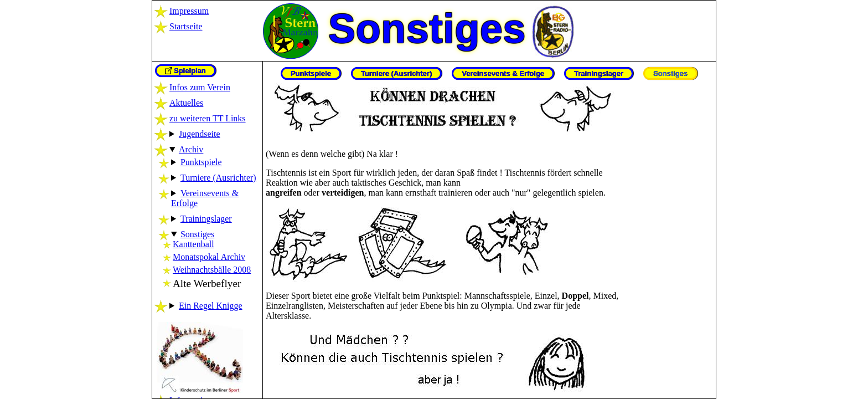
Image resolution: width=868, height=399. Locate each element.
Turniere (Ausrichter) (218, 178)
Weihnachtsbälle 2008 (212, 270)
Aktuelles (186, 103)
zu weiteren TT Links (208, 118)
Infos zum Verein (200, 87)
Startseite (186, 26)
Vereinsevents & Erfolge (503, 73)
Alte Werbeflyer (207, 283)
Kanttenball (193, 244)
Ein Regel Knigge (211, 306)
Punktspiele (201, 162)
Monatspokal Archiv (209, 257)
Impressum (189, 11)
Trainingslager (206, 219)
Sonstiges (197, 234)
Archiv (191, 149)
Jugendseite (200, 134)
